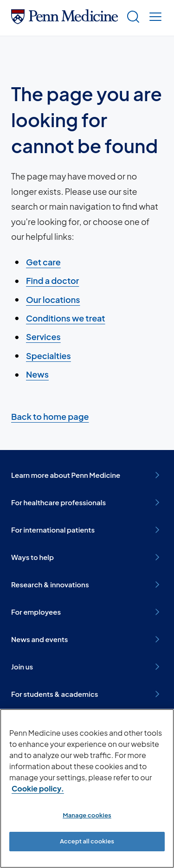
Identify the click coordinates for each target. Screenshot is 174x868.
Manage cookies (87, 815)
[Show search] (131, 18)
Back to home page (50, 416)
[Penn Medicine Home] (64, 21)
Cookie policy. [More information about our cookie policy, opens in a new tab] (38, 788)
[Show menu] (154, 18)
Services (43, 337)
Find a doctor (52, 280)
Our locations (53, 299)
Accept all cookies (87, 841)
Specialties (48, 356)
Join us (87, 667)
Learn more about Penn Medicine (87, 475)
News (37, 374)
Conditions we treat (66, 318)
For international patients (87, 530)
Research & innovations (87, 585)
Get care (43, 262)
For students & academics (87, 694)
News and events (87, 639)
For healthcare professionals (87, 502)
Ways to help (87, 557)
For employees (87, 612)
